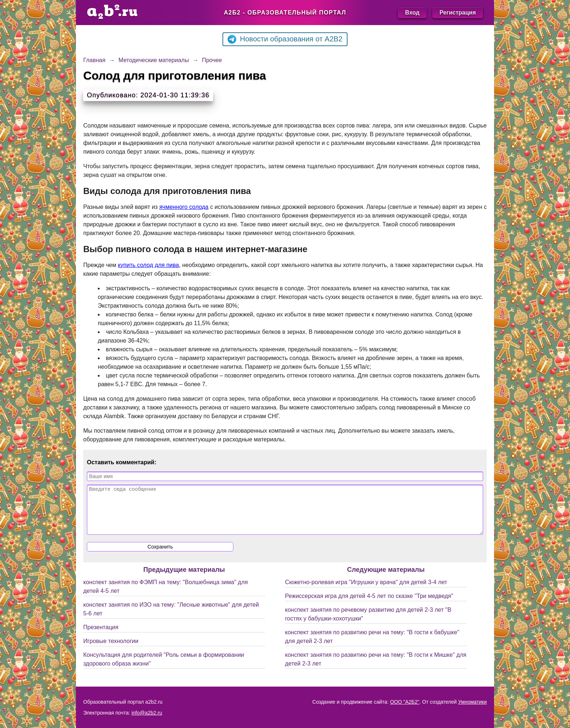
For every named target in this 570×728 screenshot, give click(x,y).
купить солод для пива (148, 265)
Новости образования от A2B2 (285, 39)
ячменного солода (184, 207)
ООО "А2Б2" (405, 702)
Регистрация (458, 13)
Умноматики (472, 702)
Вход (412, 13)
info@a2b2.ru (147, 713)
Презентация (101, 636)
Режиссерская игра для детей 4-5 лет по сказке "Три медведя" (369, 605)
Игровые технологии (111, 650)
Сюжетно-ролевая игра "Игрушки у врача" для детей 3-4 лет (366, 591)
